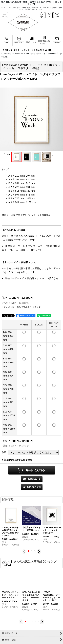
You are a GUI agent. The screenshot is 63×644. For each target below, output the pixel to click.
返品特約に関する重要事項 (17, 460)
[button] (4, 15)
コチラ (34, 250)
